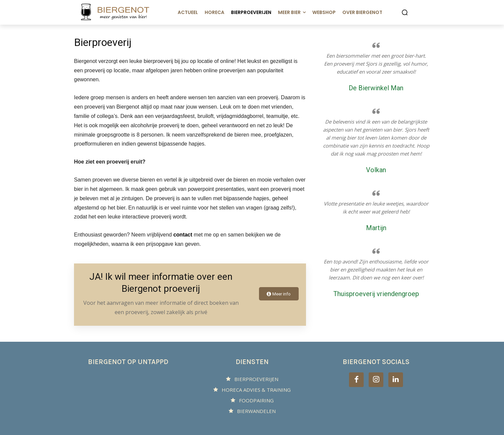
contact (183, 235)
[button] (405, 12)
